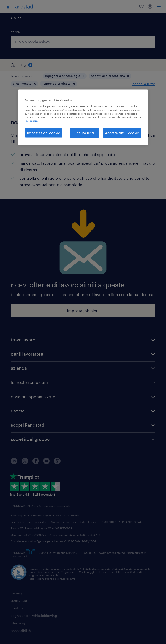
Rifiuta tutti (85, 133)
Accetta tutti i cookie (122, 133)
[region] (83, 117)
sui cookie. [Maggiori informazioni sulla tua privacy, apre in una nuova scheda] (32, 121)
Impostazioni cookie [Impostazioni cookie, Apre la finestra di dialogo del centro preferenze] (44, 133)
